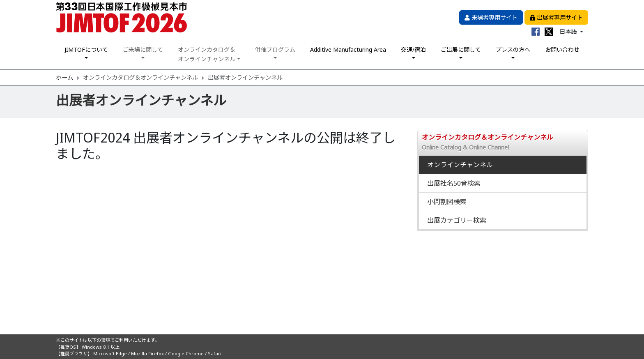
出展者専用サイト (556, 17)
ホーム (64, 77)
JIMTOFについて (86, 49)
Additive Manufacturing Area (348, 49)
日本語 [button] (569, 31)
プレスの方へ (513, 49)
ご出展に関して (461, 49)
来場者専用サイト (491, 17)
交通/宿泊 (413, 49)
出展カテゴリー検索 (457, 220)
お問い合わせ (562, 49)
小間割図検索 (447, 202)
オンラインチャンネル (460, 165)
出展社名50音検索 (454, 183)
